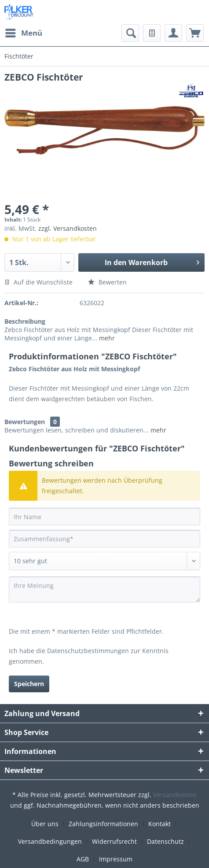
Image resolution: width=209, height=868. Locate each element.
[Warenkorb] (195, 33)
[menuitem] (23, 33)
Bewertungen (25, 422)
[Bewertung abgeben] (104, 561)
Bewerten (107, 282)
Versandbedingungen (50, 841)
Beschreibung (25, 321)
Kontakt (159, 824)
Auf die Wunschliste (38, 282)
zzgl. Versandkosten (68, 228)
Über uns (45, 824)
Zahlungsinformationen (103, 824)
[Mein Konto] (173, 33)
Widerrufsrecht (114, 841)
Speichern (29, 684)
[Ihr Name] (104, 517)
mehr (106, 338)
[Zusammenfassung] (104, 539)
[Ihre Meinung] (104, 589)
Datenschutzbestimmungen (88, 651)
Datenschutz (165, 841)
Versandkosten (175, 795)
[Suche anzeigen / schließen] (130, 33)
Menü (24, 32)
